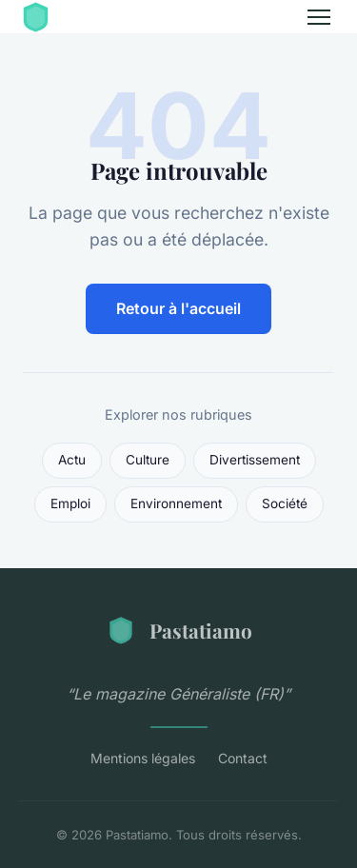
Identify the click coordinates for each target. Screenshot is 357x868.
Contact (243, 758)
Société (285, 503)
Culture (148, 460)
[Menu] (319, 17)
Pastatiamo (179, 630)
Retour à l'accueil (178, 308)
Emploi (70, 503)
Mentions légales (143, 758)
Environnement (176, 503)
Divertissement (255, 460)
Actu (72, 460)
